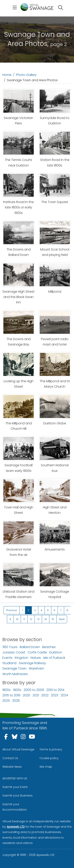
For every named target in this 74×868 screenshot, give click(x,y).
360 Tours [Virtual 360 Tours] (10, 647)
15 (53, 619)
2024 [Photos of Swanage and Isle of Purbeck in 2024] (64, 695)
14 (46, 619)
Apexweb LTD (16, 827)
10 (17, 619)
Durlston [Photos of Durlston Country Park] (56, 652)
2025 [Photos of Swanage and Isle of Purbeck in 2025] (6, 701)
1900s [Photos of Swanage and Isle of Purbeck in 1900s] (17, 690)
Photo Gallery (26, 75)
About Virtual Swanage (18, 749)
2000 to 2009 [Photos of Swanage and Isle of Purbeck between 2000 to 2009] (34, 690)
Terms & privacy (51, 749)
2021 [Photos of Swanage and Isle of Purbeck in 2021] (36, 695)
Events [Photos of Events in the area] (7, 658)
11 (24, 619)
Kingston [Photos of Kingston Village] (22, 658)
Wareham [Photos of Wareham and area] (36, 668)
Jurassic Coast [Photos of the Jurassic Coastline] (14, 652)
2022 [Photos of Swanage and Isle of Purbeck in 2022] (45, 695)
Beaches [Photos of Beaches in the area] (49, 647)
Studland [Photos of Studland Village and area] (9, 663)
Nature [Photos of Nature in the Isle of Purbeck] (36, 658)
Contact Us (10, 758)
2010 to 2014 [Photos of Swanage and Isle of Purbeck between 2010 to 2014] (55, 690)
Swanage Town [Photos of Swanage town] (14, 668)
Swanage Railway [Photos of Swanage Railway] (32, 663)
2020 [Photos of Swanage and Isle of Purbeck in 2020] (26, 695)
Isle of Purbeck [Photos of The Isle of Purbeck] (54, 658)
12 (31, 619)
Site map (46, 767)
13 (38, 619)
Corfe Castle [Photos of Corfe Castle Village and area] (37, 652)
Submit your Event (15, 787)
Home (7, 75)
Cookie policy (49, 758)
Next (62, 619)
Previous (12, 610)
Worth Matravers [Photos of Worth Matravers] (15, 674)
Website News (12, 767)
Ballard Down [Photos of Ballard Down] (30, 647)
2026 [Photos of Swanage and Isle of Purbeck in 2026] (16, 701)
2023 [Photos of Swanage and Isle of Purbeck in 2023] (55, 695)
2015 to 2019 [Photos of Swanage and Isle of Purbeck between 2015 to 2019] (11, 695)
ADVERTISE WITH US (15, 778)
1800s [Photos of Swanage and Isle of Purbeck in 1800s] (7, 690)
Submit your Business (17, 795)
